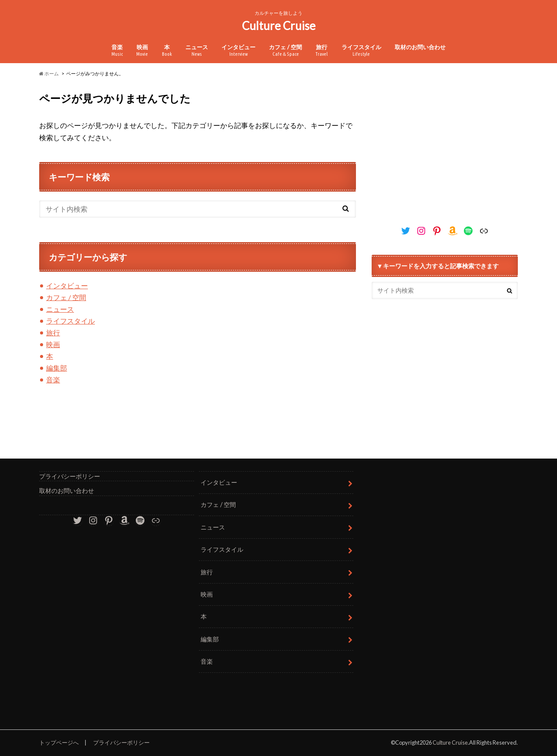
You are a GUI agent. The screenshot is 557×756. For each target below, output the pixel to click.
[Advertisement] (445, 145)
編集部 (57, 368)
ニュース (197, 50)
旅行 (322, 50)
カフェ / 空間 (285, 50)
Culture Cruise (279, 26)
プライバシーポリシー (70, 476)
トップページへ (59, 742)
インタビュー (238, 50)
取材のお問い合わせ (420, 47)
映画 (142, 50)
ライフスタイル (361, 50)
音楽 (117, 50)
